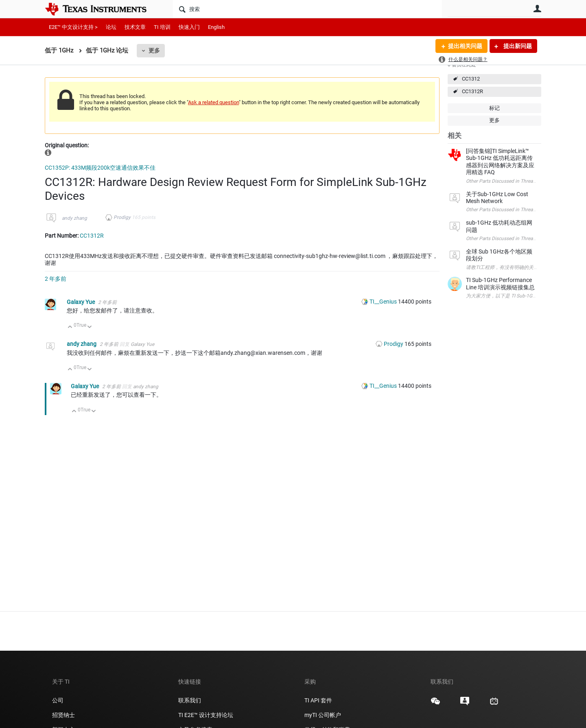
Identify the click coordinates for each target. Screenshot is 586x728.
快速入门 (189, 27)
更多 (154, 50)
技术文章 (135, 27)
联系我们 (190, 700)
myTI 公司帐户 (323, 715)
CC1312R (472, 91)
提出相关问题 (465, 46)
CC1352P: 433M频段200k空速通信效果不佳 (100, 168)
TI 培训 (162, 27)
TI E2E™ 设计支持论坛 (206, 715)
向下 (90, 327)
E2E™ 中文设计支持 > (73, 27)
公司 (58, 700)
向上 (70, 327)
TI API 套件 (318, 700)
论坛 (111, 27)
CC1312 (471, 79)
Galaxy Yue (81, 302)
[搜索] (307, 9)
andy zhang (74, 218)
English (216, 27)
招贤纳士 (63, 715)
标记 (494, 108)
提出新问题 (517, 46)
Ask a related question (213, 102)
